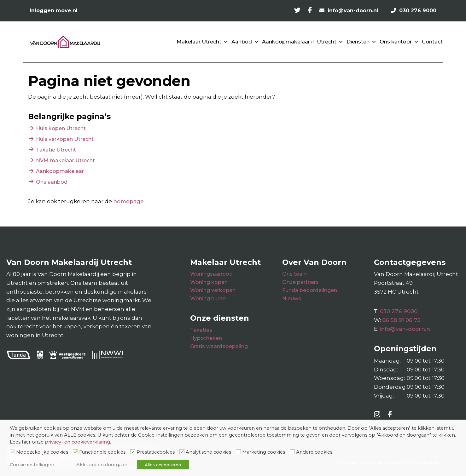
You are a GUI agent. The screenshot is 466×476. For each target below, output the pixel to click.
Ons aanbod (52, 182)
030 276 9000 (399, 311)
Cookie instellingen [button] (32, 465)
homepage (128, 201)
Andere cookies (314, 452)
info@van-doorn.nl (406, 329)
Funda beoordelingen (310, 290)
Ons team (295, 274)
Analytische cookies (208, 452)
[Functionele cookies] (75, 452)
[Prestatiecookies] (133, 452)
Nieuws (292, 298)
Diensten (361, 42)
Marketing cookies (264, 452)
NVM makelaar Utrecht (65, 161)
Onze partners (300, 282)
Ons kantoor (399, 42)
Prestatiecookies (156, 452)
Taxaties (201, 330)
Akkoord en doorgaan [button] (102, 465)
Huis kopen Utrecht (61, 128)
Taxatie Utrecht (56, 150)
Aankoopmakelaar (60, 171)
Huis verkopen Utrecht (65, 139)
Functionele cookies (102, 452)
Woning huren (208, 298)
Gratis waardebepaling (219, 346)
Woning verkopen (213, 290)
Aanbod (245, 42)
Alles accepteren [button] (163, 465)
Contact (432, 42)
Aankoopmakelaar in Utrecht (303, 42)
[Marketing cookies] (238, 452)
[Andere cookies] (292, 452)
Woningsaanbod (211, 274)
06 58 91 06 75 (401, 320)
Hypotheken (206, 338)
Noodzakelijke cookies (42, 452)
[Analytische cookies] (182, 452)
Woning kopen (209, 282)
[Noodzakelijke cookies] (12, 452)
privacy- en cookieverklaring (77, 442)
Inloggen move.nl (54, 11)
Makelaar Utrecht (202, 42)
